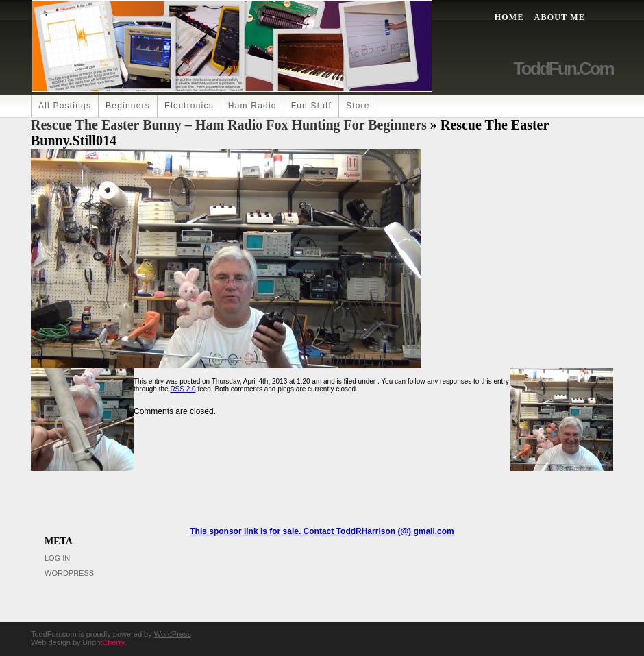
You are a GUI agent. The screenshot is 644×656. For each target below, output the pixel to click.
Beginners (128, 106)
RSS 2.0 (183, 389)
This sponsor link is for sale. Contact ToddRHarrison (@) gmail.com (322, 531)
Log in (57, 558)
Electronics (189, 106)
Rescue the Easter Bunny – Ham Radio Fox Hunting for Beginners (229, 125)
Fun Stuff (311, 106)
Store (358, 106)
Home (509, 17)
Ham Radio (252, 106)
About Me (560, 17)
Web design (51, 642)
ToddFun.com (563, 69)
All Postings (65, 106)
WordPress (69, 573)
